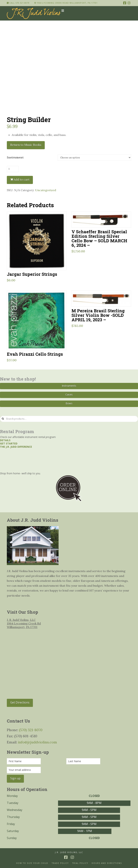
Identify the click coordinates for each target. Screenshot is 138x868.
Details (5, 440)
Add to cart (22, 179)
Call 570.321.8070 (18, 3)
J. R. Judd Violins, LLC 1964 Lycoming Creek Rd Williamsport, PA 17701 (24, 623)
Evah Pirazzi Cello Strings (35, 354)
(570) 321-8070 (31, 730)
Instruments (69, 386)
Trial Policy (80, 863)
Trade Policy (60, 863)
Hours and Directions (107, 863)
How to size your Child (32, 863)
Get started (9, 443)
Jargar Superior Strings (32, 274)
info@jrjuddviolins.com (37, 742)
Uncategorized (46, 190)
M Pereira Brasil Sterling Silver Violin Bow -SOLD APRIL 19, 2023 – (98, 315)
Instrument (15, 157)
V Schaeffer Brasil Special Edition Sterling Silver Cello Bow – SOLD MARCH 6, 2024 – (99, 238)
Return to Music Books (26, 145)
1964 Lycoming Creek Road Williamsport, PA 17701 (66, 3)
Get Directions (20, 702)
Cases (69, 394)
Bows (69, 403)
